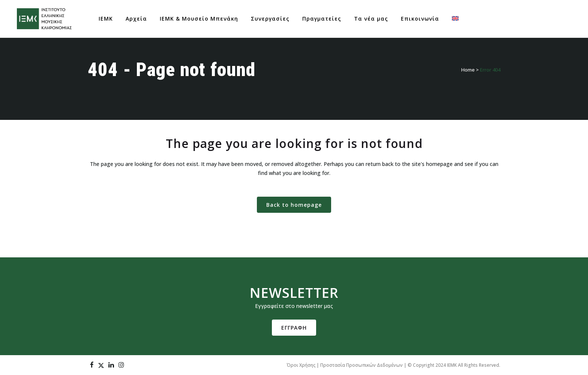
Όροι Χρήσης (301, 365)
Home (468, 70)
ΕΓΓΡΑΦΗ (294, 328)
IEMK (452, 365)
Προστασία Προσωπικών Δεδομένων (361, 365)
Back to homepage (294, 205)
